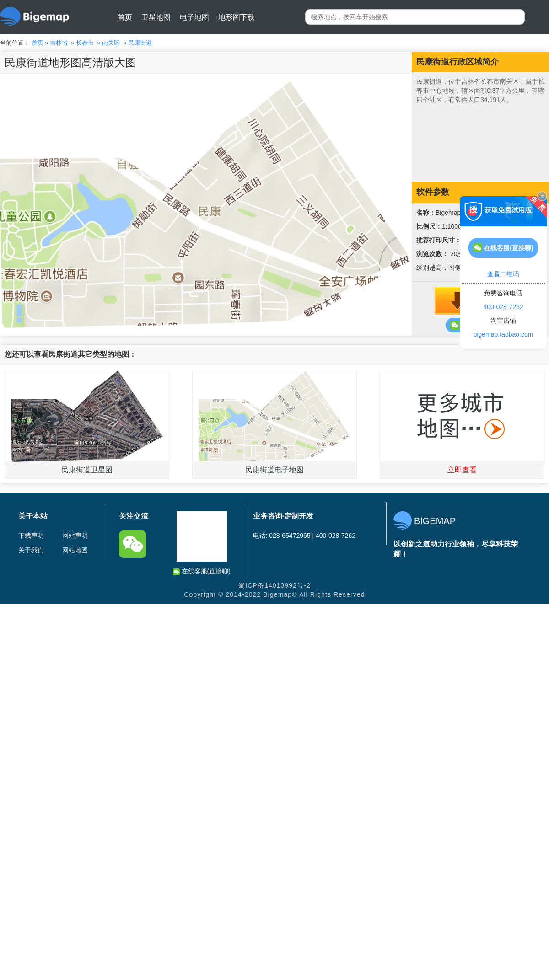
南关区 (111, 43)
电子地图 (194, 17)
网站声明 (75, 536)
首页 (125, 17)
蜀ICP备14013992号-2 (274, 585)
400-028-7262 (503, 307)
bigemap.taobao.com (503, 334)
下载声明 (31, 536)
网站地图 (75, 550)
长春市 (85, 43)
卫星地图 (156, 17)
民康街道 (140, 43)
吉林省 (59, 43)
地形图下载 (237, 17)
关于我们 (31, 550)
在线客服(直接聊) (202, 571)
